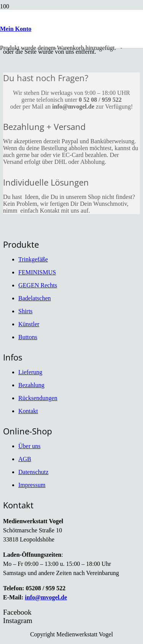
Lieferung (30, 372)
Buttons (28, 337)
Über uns (29, 446)
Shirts (25, 311)
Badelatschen (35, 298)
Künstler (29, 324)
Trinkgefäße (33, 259)
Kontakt (28, 411)
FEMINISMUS (37, 272)
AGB (25, 459)
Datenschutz (33, 472)
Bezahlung (31, 385)
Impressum (32, 485)
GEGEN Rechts (38, 285)
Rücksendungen (38, 398)
